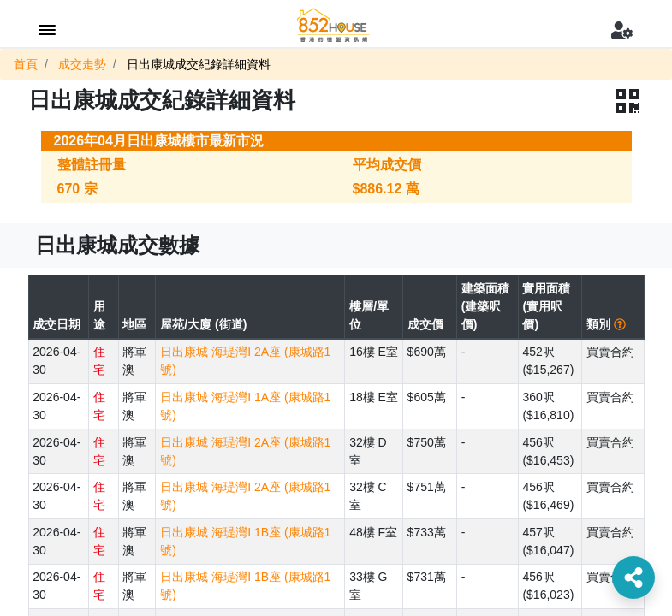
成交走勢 (82, 64)
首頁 (26, 64)
